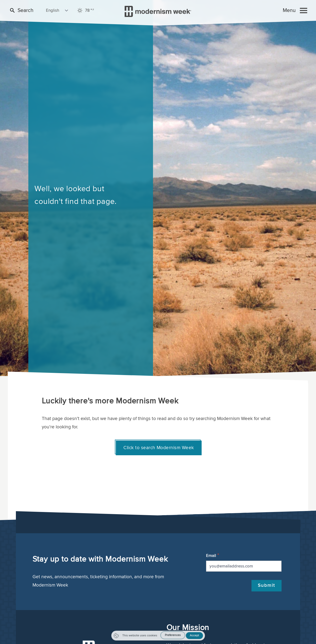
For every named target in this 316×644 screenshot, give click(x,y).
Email (211, 556)
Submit (267, 585)
